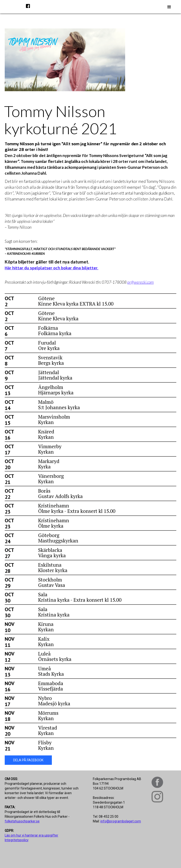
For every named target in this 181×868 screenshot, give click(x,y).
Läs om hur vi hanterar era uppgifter (31, 835)
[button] (169, 7)
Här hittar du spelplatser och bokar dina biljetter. (51, 268)
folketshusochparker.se (22, 821)
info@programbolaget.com (121, 821)
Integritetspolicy (17, 840)
